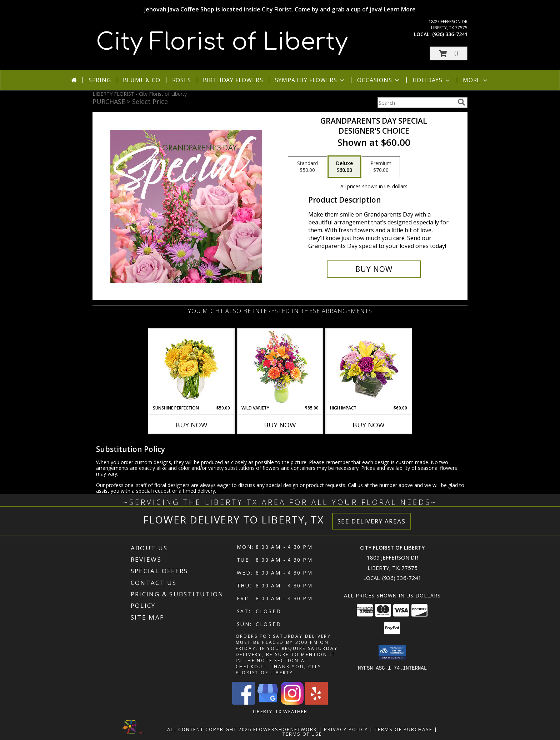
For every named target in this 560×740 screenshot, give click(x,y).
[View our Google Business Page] (268, 703)
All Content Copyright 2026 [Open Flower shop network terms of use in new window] (209, 729)
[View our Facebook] (244, 703)
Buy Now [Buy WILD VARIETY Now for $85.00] (280, 425)
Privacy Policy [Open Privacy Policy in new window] (346, 729)
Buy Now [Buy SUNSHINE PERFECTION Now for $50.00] (191, 425)
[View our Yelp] (316, 703)
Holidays (432, 80)
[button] (449, 53)
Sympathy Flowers (310, 80)
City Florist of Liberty (222, 42)
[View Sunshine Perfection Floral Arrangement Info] (192, 367)
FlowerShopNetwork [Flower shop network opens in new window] (285, 729)
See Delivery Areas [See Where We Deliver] (372, 521)
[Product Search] (416, 103)
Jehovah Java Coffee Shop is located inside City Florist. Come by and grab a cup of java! (280, 9)
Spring (100, 80)
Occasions (379, 80)
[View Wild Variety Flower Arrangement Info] (280, 367)
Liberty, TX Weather (280, 711)
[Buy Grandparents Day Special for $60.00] (374, 269)
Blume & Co (142, 80)
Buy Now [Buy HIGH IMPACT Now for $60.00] (369, 425)
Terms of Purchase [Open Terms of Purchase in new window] (404, 729)
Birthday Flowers (233, 80)
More (476, 80)
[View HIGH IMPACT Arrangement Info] (369, 367)
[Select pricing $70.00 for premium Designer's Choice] (381, 167)
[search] (461, 102)
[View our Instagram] (292, 703)
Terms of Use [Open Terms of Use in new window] (302, 734)
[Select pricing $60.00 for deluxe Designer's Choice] (344, 167)
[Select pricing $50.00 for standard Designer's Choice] (307, 167)
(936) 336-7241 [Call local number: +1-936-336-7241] (450, 34)
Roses (182, 80)
